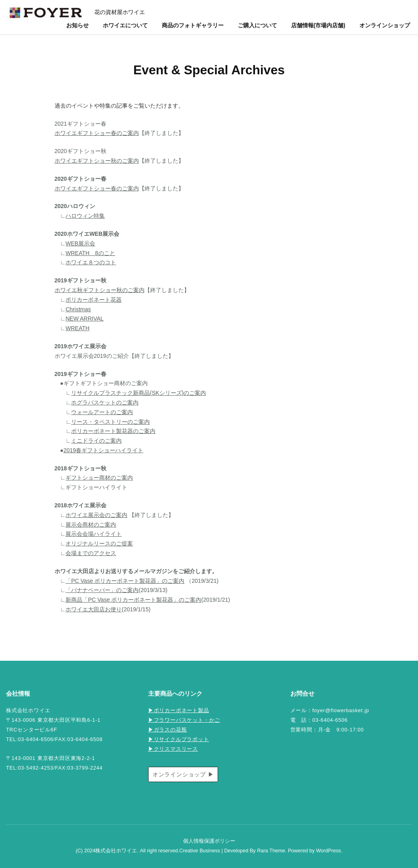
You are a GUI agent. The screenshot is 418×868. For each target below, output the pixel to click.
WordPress (328, 851)
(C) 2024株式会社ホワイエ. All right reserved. (127, 851)
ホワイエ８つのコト (91, 262)
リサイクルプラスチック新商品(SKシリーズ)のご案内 (139, 393)
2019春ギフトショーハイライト (103, 450)
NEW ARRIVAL (85, 319)
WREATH (77, 328)
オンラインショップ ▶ (183, 774)
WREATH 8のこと (90, 253)
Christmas (78, 309)
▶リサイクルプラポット (179, 739)
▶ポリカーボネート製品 (179, 711)
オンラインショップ (385, 25)
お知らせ (77, 25)
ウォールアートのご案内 (102, 412)
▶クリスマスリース (173, 749)
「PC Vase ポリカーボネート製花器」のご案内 (125, 581)
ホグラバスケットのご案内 (105, 402)
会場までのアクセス (91, 553)
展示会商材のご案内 (91, 525)
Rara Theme (271, 851)
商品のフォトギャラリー (193, 25)
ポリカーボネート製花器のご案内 (113, 431)
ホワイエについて (125, 25)
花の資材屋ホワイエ (120, 12)
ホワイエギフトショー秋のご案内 (97, 161)
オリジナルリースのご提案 (99, 543)
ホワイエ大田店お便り (94, 609)
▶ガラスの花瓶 (168, 730)
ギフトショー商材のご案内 (99, 478)
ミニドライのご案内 (96, 441)
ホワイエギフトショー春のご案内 (97, 133)
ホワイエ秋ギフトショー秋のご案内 (100, 290)
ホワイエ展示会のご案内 (96, 515)
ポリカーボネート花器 (94, 300)
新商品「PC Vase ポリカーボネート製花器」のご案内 (133, 600)
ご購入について (257, 25)
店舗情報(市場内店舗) (318, 25)
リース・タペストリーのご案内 (110, 422)
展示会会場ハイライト (94, 534)
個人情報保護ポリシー (209, 841)
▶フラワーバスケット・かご (184, 720)
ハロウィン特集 (85, 216)
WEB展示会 (80, 243)
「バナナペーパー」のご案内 (102, 590)
